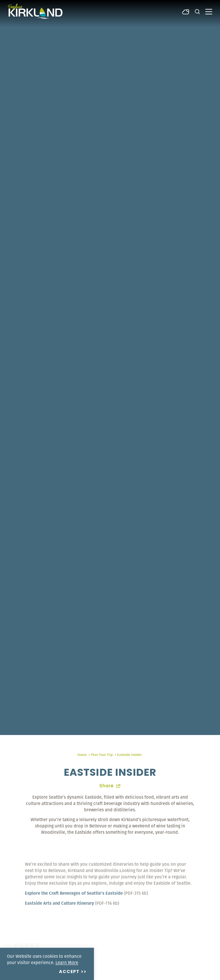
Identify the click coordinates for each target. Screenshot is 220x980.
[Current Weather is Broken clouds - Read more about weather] (186, 11)
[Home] (35, 11)
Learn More (67, 962)
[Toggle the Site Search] (197, 11)
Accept (69, 972)
